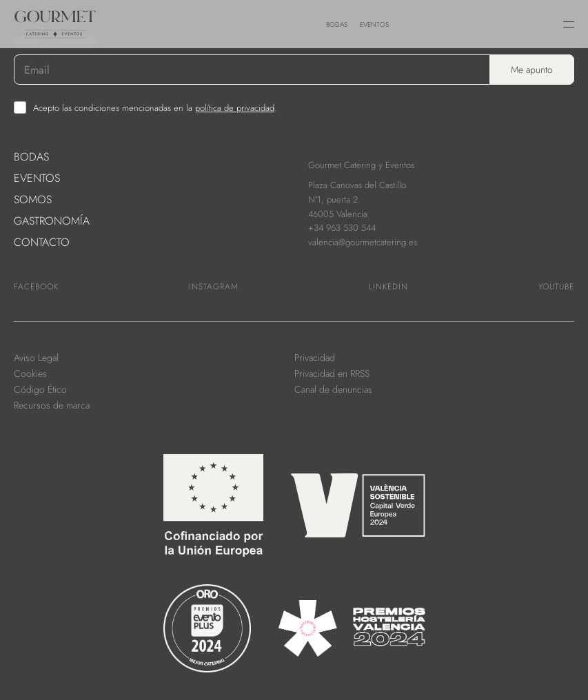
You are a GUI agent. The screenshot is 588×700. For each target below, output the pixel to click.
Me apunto (532, 70)
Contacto (42, 242)
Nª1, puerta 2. (334, 199)
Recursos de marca (52, 405)
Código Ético (40, 389)
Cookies (30, 373)
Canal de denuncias (333, 389)
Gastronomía (52, 221)
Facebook (36, 287)
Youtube (556, 287)
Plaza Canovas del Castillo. (358, 185)
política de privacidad (235, 108)
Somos (33, 199)
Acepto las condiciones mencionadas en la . (155, 108)
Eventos (374, 24)
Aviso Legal (36, 358)
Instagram (214, 287)
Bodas (337, 24)
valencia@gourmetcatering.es (363, 242)
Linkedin (388, 287)
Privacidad (315, 358)
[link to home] (83, 17)
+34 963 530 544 (342, 228)
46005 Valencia (338, 214)
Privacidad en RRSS (332, 373)
